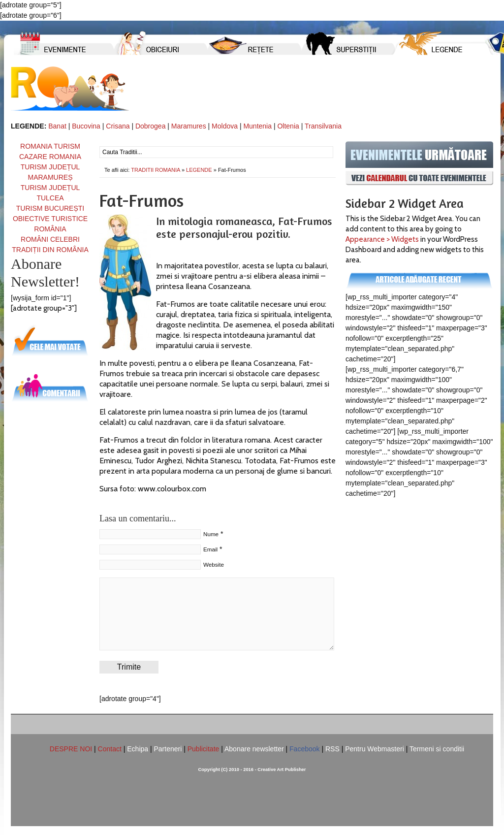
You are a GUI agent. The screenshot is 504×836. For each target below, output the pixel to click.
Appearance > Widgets (382, 239)
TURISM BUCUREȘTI (50, 208)
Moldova (225, 126)
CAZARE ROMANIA (50, 157)
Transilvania (323, 126)
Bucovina (86, 126)
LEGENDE (199, 170)
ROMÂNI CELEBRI (50, 239)
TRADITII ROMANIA (70, 89)
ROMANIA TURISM (50, 146)
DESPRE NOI (71, 749)
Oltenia (288, 126)
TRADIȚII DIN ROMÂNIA (50, 250)
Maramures (189, 126)
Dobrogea (151, 126)
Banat (57, 126)
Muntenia (257, 126)
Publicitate (204, 749)
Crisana (118, 126)
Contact (110, 749)
